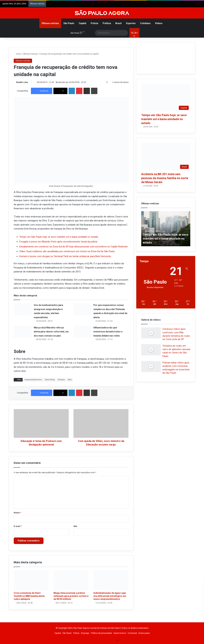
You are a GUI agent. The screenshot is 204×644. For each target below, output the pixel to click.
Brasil (118, 23)
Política (107, 23)
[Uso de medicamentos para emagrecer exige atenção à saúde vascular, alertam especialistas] (23, 309)
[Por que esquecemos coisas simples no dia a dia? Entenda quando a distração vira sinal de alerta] (82, 309)
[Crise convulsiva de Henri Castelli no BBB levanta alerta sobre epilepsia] (31, 580)
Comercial (132, 633)
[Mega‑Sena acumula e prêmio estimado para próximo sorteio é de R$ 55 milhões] (71, 580)
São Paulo (69, 23)
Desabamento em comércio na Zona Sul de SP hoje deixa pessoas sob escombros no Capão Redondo (73, 247)
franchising (50, 380)
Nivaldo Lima (22, 82)
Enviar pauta (144, 633)
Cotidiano (145, 23)
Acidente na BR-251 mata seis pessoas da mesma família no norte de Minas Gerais (165, 178)
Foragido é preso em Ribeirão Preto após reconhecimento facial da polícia (58, 242)
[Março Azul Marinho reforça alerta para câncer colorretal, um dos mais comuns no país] (23, 332)
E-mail (18, 526)
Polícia (94, 23)
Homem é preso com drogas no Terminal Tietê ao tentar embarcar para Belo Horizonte (65, 256)
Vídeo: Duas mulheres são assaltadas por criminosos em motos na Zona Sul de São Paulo (67, 251)
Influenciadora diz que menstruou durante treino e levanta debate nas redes (108, 332)
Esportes (131, 23)
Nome (17, 513)
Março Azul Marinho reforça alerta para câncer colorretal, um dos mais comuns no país (51, 332)
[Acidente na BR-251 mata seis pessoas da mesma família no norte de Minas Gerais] (166, 157)
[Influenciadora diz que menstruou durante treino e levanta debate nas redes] (82, 332)
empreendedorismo (33, 380)
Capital (82, 23)
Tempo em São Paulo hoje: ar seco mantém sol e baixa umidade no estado (59, 237)
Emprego (85, 633)
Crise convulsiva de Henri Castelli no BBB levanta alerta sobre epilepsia (29, 596)
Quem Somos (120, 633)
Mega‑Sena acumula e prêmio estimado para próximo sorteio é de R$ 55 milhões (71, 596)
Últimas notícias (50, 23)
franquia (61, 380)
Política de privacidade (101, 633)
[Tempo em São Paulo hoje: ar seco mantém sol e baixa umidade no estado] (166, 98)
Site (75, 526)
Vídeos (159, 23)
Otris (70, 380)
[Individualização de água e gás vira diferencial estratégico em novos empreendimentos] (111, 580)
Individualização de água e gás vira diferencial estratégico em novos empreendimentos (110, 596)
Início (17, 54)
